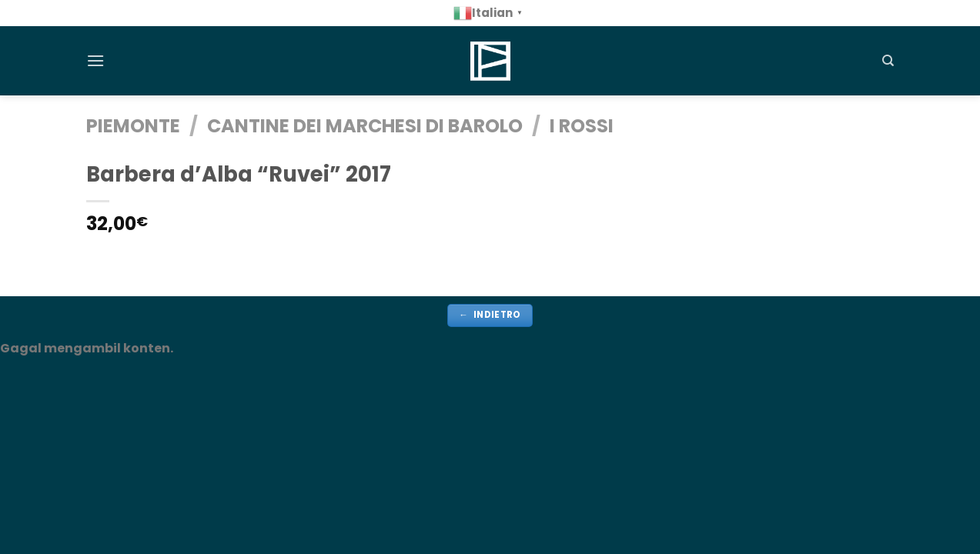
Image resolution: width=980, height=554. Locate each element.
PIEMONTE (133, 126)
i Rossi (582, 126)
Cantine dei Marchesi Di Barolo (365, 126)
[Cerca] (888, 61)
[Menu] (95, 60)
